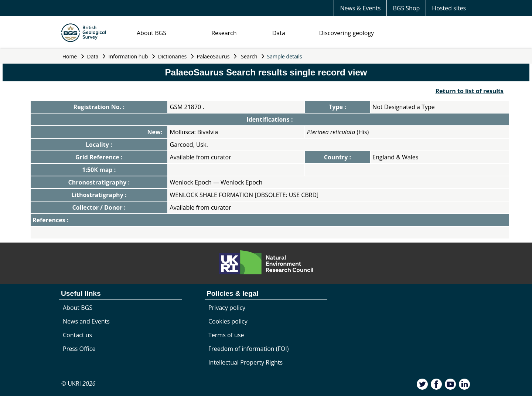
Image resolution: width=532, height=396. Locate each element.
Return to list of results (470, 91)
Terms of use (226, 335)
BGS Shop (406, 8)
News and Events (86, 321)
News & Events (360, 8)
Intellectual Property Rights (245, 362)
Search (249, 56)
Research (224, 33)
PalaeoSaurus (213, 56)
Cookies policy (228, 321)
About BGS (151, 33)
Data (279, 33)
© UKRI (79, 383)
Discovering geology (347, 33)
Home (70, 56)
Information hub (128, 56)
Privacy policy (227, 308)
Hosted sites (449, 8)
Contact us (77, 335)
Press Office (79, 349)
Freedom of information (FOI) (248, 349)
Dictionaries (173, 56)
